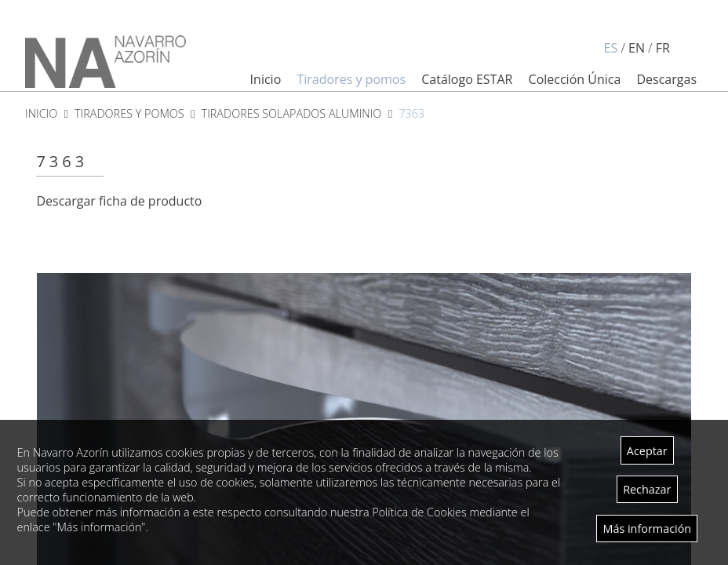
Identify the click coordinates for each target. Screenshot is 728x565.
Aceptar (647, 451)
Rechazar (647, 489)
